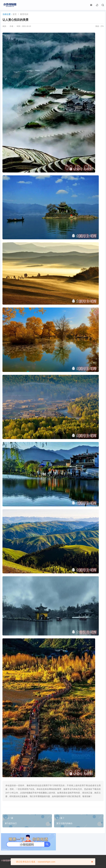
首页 (15, 14)
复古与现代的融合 (64, 823)
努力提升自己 (11, 823)
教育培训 (24, 14)
